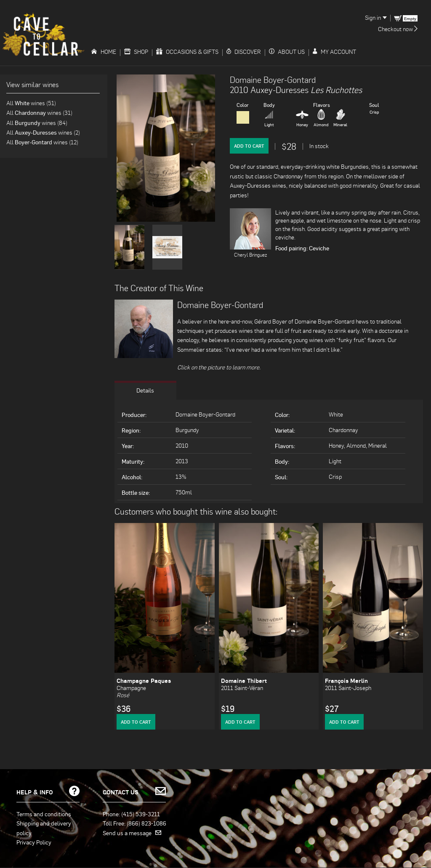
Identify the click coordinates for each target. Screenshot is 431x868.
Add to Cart (249, 146)
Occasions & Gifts (187, 52)
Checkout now (398, 29)
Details (145, 390)
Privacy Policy (34, 842)
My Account (334, 52)
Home (104, 52)
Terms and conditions (44, 814)
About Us (287, 52)
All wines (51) (31, 103)
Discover (244, 52)
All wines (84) (37, 123)
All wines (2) (43, 132)
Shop (136, 52)
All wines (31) (39, 113)
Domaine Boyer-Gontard (273, 80)
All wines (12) (42, 142)
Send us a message (132, 833)
